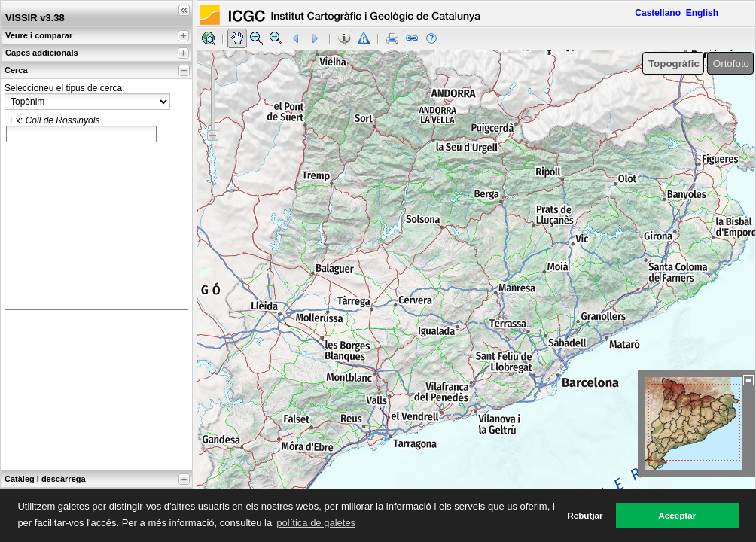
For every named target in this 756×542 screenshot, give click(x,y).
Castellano (658, 13)
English (702, 13)
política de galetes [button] (316, 523)
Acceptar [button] (677, 515)
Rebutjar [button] (585, 515)
